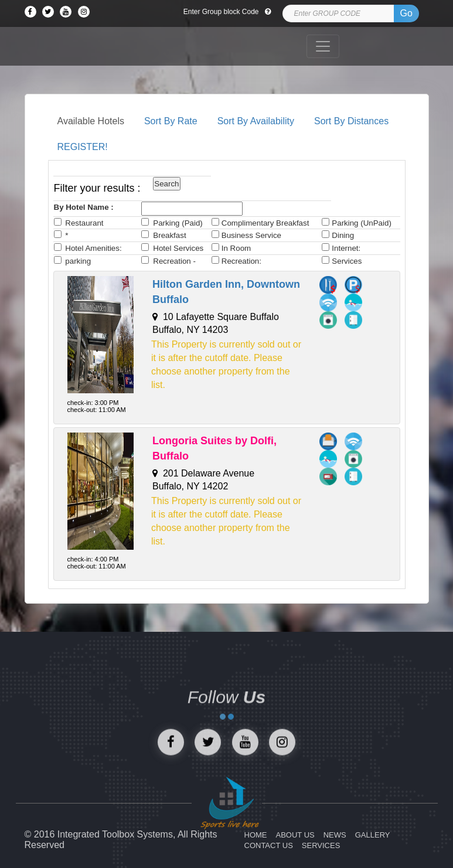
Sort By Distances (351, 121)
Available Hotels (91, 121)
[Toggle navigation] (323, 46)
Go (406, 13)
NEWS (335, 835)
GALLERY (373, 835)
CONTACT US (269, 845)
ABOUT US (295, 835)
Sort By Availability (256, 121)
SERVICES (321, 845)
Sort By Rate (171, 121)
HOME (256, 835)
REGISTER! (83, 147)
